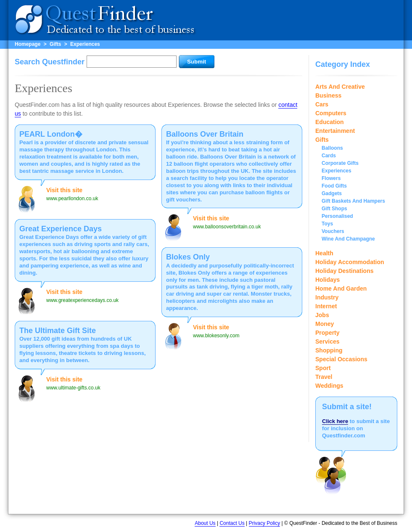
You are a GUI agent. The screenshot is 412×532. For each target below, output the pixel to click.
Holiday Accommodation (350, 262)
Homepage (28, 44)
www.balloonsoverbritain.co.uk (227, 227)
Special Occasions (341, 359)
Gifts (55, 44)
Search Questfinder (50, 62)
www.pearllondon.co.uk (72, 199)
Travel (324, 377)
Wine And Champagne (348, 239)
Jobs (322, 315)
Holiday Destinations (344, 271)
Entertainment (335, 131)
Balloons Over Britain (205, 134)
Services (327, 341)
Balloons (332, 148)
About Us (205, 523)
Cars (322, 104)
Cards (329, 156)
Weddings (329, 386)
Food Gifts (334, 186)
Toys (327, 224)
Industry (327, 297)
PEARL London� (51, 134)
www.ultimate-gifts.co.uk (73, 388)
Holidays (327, 280)
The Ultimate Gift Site (58, 331)
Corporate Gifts (340, 163)
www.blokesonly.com (216, 336)
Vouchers (333, 231)
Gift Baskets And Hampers (353, 201)
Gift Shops (334, 209)
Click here (335, 421)
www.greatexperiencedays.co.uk (82, 300)
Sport (323, 368)
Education (330, 122)
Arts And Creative (340, 87)
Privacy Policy (265, 523)
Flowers (331, 178)
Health (324, 253)
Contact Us (232, 523)
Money (325, 324)
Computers (331, 113)
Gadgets (332, 193)
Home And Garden (341, 288)
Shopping (329, 350)
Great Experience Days (61, 229)
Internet (326, 306)
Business (328, 95)
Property (327, 333)
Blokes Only (188, 257)
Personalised (337, 216)
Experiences (85, 44)
